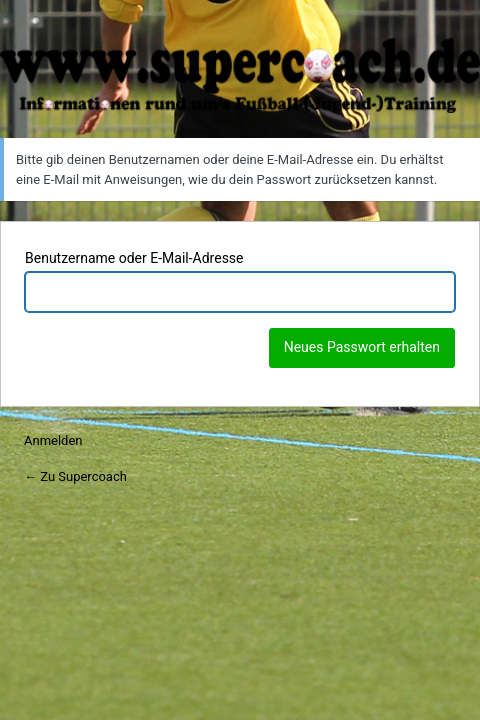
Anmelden (53, 440)
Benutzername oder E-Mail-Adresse (134, 258)
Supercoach (240, 75)
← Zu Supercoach (75, 476)
